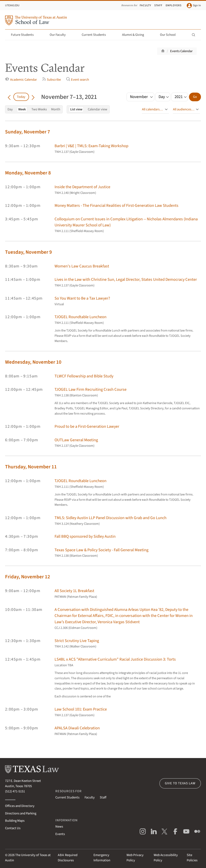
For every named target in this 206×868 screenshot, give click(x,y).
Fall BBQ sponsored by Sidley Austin (85, 536)
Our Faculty (60, 35)
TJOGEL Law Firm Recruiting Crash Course (91, 389)
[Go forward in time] (33, 97)
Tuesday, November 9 (28, 252)
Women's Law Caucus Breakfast (82, 266)
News (59, 827)
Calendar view (98, 109)
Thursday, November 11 (31, 467)
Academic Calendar (21, 80)
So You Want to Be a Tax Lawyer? (82, 298)
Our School (170, 35)
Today (21, 97)
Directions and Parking (21, 813)
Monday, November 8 (28, 173)
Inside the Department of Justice (82, 187)
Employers (174, 5)
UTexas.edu (12, 5)
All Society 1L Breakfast (74, 591)
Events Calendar (181, 51)
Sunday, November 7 (28, 132)
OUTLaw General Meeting (76, 440)
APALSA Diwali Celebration (77, 728)
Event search (78, 80)
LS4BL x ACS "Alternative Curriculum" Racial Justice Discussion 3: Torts (115, 659)
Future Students (25, 35)
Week (22, 109)
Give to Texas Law (180, 783)
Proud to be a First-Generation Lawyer (87, 426)
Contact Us (13, 828)
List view (76, 109)
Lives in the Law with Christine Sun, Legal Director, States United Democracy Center (126, 279)
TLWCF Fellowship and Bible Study (84, 376)
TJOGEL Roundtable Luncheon (80, 317)
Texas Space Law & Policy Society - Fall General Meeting (101, 550)
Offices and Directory (20, 806)
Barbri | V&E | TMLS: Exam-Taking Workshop (91, 146)
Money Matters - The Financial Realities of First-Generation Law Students (116, 205)
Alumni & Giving (135, 35)
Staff (158, 5)
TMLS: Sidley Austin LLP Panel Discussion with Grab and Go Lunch (111, 518)
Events (60, 834)
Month (56, 109)
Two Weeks (39, 109)
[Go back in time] (9, 97)
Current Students (96, 35)
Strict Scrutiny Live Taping (77, 641)
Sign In (194, 6)
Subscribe (51, 80)
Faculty (145, 5)
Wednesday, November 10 (33, 362)
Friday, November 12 (28, 577)
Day (10, 109)
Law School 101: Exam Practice (81, 709)
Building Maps (15, 821)
